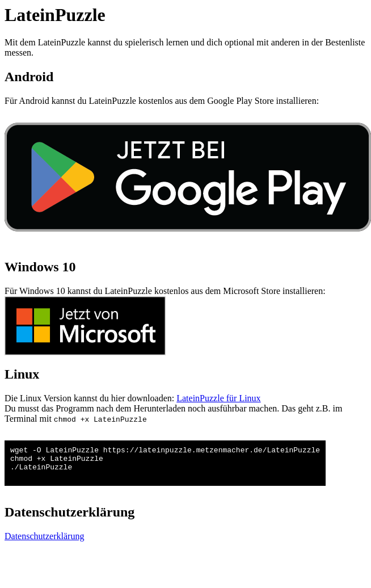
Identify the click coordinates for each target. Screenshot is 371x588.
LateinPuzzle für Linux (218, 398)
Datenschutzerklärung (44, 543)
